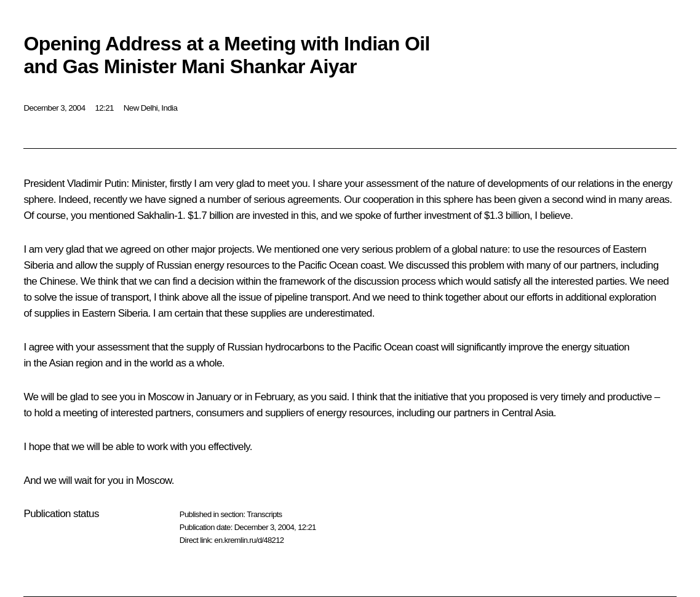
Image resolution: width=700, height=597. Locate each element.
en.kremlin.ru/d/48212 (249, 540)
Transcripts (264, 514)
